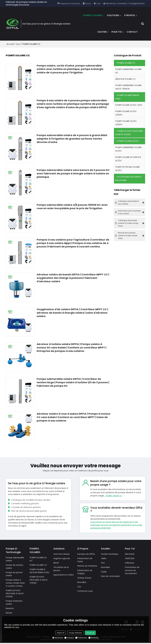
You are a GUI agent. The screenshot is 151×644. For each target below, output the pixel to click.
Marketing (94, 638)
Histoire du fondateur (83, 567)
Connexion (122, 3)
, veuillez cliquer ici (113, 495)
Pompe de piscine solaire (15, 574)
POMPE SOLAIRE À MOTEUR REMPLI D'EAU (40, 571)
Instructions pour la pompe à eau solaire (129, 212)
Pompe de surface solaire (15, 566)
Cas (79, 590)
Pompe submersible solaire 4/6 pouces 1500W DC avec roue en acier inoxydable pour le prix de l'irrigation (72, 206)
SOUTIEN (102, 32)
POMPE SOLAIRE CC (39, 565)
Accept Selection (75, 633)
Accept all (90, 633)
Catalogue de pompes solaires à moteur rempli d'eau (128, 223)
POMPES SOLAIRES (93, 15)
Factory (88, 3)
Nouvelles (82, 586)
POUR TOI (117, 32)
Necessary (58, 638)
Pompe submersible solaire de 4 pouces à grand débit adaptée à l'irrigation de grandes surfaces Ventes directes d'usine (72, 138)
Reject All (61, 633)
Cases (98, 3)
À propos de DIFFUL (87, 554)
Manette (10, 609)
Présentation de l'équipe (85, 575)
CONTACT (132, 32)
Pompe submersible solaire (16, 559)
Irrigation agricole (62, 558)
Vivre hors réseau (62, 554)
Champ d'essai (85, 581)
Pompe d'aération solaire (15, 603)
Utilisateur (130, 563)
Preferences (81, 638)
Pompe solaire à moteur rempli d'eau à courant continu (16, 583)
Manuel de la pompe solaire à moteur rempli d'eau (128, 235)
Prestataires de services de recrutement (132, 570)
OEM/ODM (130, 558)
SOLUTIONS (113, 15)
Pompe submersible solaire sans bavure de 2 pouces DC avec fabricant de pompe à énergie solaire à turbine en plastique (73, 173)
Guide (104, 572)
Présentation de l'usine (85, 560)
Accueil (10, 43)
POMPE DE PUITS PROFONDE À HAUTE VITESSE (15, 594)
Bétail (56, 563)
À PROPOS (130, 15)
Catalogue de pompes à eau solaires (128, 202)
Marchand (130, 554)
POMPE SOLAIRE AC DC (39, 559)
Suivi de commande (111, 576)
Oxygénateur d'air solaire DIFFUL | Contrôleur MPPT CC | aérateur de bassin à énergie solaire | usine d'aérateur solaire (72, 312)
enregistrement (137, 3)
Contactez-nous (86, 595)
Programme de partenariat (70, 3)
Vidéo (104, 558)
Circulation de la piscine (61, 569)
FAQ (103, 563)
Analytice (69, 638)
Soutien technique (110, 554)
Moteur (9, 614)
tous (18, 43)
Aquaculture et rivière (61, 577)
